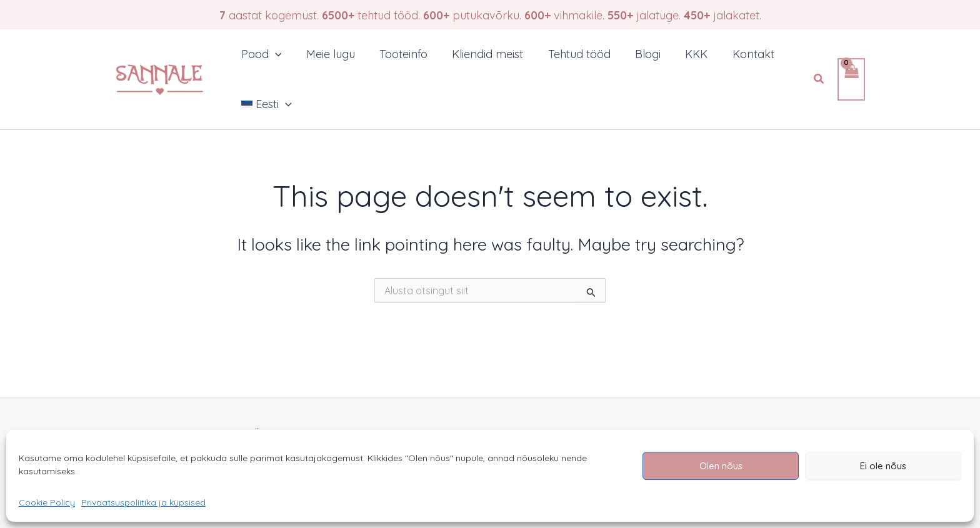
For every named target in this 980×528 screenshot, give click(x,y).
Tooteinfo (398, 54)
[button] (819, 79)
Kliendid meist (481, 54)
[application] (274, 54)
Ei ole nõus (883, 466)
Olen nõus (721, 466)
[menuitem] (265, 104)
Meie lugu (327, 54)
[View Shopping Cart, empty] (851, 80)
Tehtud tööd (570, 54)
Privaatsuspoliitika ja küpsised (143, 502)
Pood (260, 54)
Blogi (637, 54)
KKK (683, 54)
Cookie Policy (47, 502)
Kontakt (738, 54)
